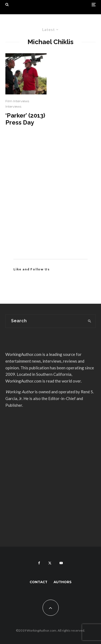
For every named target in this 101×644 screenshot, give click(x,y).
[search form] (45, 321)
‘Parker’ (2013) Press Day (25, 119)
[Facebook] (39, 563)
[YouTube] (61, 563)
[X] (50, 563)
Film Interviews (17, 101)
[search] (90, 321)
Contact (39, 582)
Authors (62, 582)
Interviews (13, 106)
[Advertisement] (50, 201)
